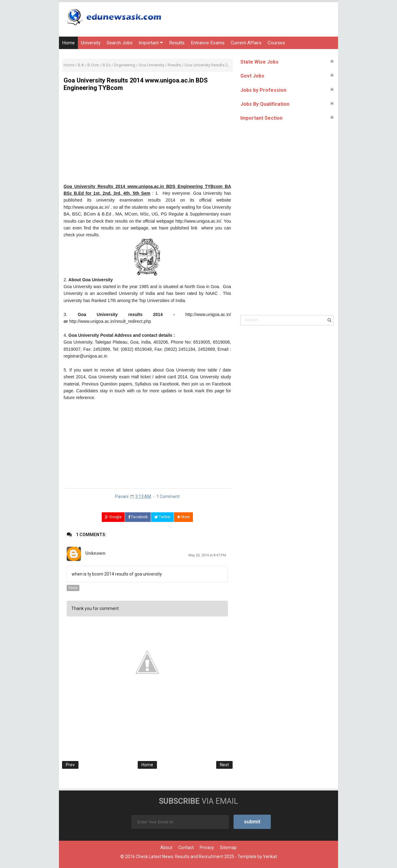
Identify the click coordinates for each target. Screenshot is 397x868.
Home (68, 43)
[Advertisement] (147, 140)
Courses (276, 43)
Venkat (270, 857)
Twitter (162, 517)
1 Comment (168, 496)
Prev (70, 765)
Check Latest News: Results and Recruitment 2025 (185, 857)
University (91, 43)
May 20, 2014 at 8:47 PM (207, 555)
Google (113, 517)
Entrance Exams (208, 43)
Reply (73, 588)
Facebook (138, 517)
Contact (186, 848)
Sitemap (228, 848)
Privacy (207, 848)
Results (177, 43)
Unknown (95, 553)
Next (224, 765)
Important (151, 43)
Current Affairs (246, 43)
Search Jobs (120, 43)
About (166, 848)
